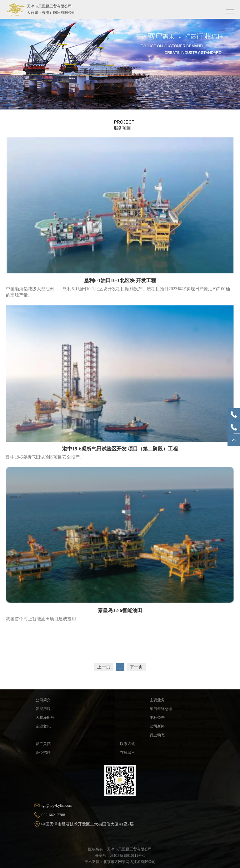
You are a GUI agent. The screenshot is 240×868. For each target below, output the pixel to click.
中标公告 (157, 718)
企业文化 (43, 726)
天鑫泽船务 (45, 718)
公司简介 (43, 700)
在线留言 (127, 753)
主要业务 (157, 700)
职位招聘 (43, 753)
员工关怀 (43, 744)
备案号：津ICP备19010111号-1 (120, 855)
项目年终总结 (161, 709)
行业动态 (157, 735)
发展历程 (43, 709)
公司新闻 (157, 726)
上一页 (104, 667)
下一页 (136, 667)
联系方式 (127, 744)
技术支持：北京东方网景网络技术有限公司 (120, 862)
